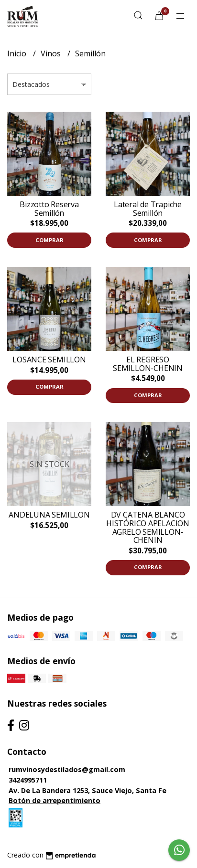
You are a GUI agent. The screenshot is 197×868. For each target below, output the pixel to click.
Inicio (18, 53)
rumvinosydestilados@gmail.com (67, 769)
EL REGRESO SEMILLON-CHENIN (148, 364)
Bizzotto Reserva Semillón (49, 209)
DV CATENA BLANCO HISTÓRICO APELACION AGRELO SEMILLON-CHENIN (148, 527)
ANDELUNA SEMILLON (49, 515)
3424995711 (28, 780)
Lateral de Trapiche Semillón (148, 209)
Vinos (52, 53)
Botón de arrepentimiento (55, 800)
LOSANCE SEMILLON (49, 360)
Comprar (49, 240)
